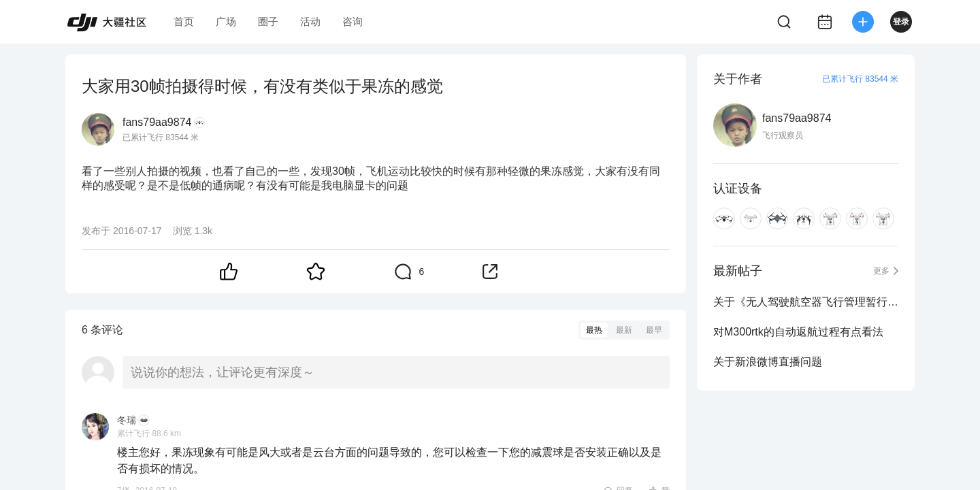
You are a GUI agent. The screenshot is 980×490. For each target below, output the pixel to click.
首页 (184, 21)
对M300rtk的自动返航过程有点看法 (798, 332)
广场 (226, 21)
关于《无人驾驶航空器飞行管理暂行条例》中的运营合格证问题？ (806, 302)
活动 (310, 21)
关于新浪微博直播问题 (768, 362)
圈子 (268, 21)
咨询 (353, 21)
